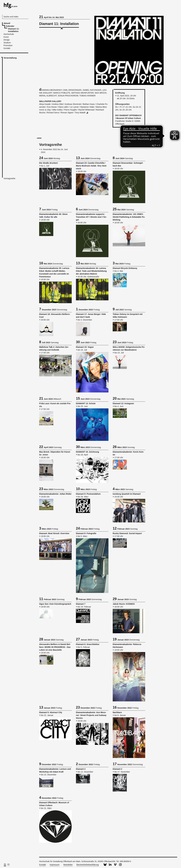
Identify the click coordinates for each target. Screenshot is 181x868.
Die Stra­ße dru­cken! (49, 163)
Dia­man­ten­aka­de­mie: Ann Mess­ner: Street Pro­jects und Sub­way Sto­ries (91, 715)
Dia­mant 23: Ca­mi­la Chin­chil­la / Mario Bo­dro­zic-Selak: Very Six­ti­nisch (91, 166)
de (5, 864)
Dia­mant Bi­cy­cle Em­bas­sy (125, 268)
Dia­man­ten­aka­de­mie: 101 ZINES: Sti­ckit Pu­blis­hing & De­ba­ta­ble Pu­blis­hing (129, 217)
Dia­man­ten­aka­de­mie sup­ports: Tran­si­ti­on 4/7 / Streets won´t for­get (91, 217)
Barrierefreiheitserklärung (88, 865)
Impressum (55, 865)
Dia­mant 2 (117, 769)
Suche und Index (11, 17)
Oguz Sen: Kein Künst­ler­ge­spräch (55, 604)
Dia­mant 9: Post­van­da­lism (88, 494)
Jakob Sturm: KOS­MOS (124, 604)
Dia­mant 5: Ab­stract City (51, 712)
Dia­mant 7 (81, 604)
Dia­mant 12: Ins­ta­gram (123, 403)
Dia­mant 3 (81, 769)
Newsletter (68, 865)
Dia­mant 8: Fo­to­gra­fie (86, 533)
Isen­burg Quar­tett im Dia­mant (127, 494)
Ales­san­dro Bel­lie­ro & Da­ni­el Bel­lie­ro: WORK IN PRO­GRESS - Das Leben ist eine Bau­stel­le (55, 647)
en (9, 864)
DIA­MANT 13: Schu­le (86, 403)
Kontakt (42, 865)
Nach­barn (117, 712)
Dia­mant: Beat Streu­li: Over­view (54, 533)
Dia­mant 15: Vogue (85, 347)
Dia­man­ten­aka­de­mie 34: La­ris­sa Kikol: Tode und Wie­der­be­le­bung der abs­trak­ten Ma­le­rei (91, 271)
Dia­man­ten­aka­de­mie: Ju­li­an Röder (55, 494)
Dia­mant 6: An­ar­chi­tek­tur (88, 644)
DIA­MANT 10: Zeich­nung (87, 452)
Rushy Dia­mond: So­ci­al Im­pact (127, 533)
